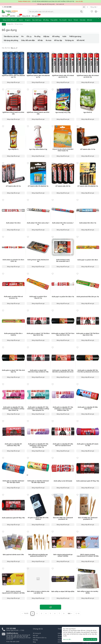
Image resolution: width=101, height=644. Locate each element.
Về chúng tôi (37, 633)
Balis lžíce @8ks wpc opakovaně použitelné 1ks (63, 518)
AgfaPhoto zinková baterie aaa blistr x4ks (38, 113)
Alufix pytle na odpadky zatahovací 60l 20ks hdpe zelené (38, 482)
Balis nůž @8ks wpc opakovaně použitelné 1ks (88, 518)
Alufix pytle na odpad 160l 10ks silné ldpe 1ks (13, 371)
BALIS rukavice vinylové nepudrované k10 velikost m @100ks (13, 592)
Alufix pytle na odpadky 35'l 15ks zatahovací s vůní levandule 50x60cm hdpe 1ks (63, 409)
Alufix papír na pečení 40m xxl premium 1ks (13, 297)
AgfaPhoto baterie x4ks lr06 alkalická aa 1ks (38, 76)
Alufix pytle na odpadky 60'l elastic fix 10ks (88, 445)
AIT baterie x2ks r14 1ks (88, 149)
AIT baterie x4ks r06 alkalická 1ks (88, 186)
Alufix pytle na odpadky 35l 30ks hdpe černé (88, 408)
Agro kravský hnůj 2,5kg (63, 112)
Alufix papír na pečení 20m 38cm (88, 260)
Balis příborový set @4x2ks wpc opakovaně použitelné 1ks (38, 555)
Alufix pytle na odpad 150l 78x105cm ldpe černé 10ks (88, 334)
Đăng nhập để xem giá (13, 82)
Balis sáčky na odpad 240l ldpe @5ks (63, 592)
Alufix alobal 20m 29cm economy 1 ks (63, 224)
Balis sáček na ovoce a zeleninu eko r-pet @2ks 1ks (38, 592)
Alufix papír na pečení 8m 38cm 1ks (63, 297)
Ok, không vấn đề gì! (90, 639)
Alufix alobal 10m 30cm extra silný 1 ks (38, 224)
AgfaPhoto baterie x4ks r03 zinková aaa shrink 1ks (63, 76)
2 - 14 (78, 613)
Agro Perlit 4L (88, 112)
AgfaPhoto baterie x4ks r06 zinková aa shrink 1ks (88, 76)
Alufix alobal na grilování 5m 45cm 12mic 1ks (13, 261)
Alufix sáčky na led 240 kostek (63, 481)
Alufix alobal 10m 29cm (13, 223)
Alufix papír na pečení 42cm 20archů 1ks (38, 297)
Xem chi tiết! (79, 1)
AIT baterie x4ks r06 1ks (63, 186)
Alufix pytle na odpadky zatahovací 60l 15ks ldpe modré (13, 482)
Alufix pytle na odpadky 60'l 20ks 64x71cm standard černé (63, 445)
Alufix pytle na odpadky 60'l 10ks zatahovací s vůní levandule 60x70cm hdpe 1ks (38, 446)
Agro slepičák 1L (13, 149)
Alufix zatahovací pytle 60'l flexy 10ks (13, 518)
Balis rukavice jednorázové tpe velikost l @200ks (63, 555)
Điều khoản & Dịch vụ (40, 638)
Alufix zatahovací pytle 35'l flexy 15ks (88, 481)
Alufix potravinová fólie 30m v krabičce (13, 334)
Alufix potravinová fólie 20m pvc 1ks (88, 297)
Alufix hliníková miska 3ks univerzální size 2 (63, 261)
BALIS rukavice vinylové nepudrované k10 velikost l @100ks (88, 555)
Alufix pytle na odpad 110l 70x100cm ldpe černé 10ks (38, 334)
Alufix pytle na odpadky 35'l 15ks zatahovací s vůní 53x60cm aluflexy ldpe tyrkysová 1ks (38, 409)
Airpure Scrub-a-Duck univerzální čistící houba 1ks (63, 150)
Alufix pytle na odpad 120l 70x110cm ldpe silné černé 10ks (63, 334)
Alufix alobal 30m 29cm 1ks (88, 223)
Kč (84, 7)
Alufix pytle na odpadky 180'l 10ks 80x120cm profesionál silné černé (63, 371)
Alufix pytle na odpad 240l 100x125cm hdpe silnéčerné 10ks (38, 371)
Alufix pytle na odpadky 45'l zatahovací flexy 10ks (13, 445)
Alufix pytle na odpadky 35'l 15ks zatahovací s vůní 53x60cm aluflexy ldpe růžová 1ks (13, 409)
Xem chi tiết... (67, 639)
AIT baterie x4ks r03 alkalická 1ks (38, 186)
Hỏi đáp (35, 640)
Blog (34, 642)
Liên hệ (60, 633)
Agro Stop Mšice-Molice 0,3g (38, 149)
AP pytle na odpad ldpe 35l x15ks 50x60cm (38, 518)
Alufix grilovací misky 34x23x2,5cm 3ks (38, 261)
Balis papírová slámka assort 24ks (13, 555)
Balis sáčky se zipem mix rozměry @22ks (88, 592)
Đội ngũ (35, 635)
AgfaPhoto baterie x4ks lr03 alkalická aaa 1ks (13, 76)
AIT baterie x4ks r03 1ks (13, 186)
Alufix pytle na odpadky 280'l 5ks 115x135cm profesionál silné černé (88, 371)
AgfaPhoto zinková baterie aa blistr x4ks (13, 113)
